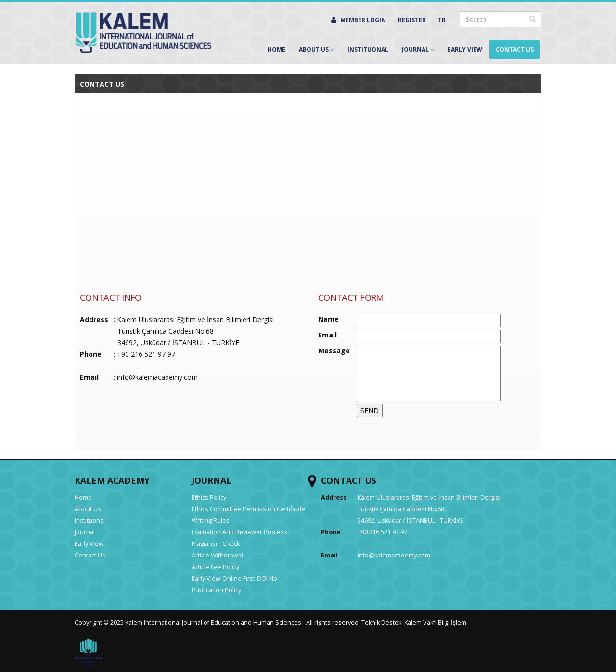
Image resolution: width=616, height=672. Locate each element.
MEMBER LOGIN (359, 20)
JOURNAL (212, 480)
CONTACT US (349, 480)
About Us (316, 49)
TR (442, 20)
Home (276, 49)
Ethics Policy (209, 498)
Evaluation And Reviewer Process (239, 532)
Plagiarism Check (216, 544)
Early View (465, 49)
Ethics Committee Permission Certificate (249, 509)
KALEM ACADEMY (112, 480)
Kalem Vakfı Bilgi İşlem (435, 623)
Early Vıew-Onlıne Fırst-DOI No (234, 578)
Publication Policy (216, 590)
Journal (418, 49)
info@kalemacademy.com (157, 377)
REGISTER (412, 20)
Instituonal (368, 49)
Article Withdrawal (217, 555)
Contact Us (515, 49)
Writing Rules (211, 521)
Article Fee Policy (215, 567)
